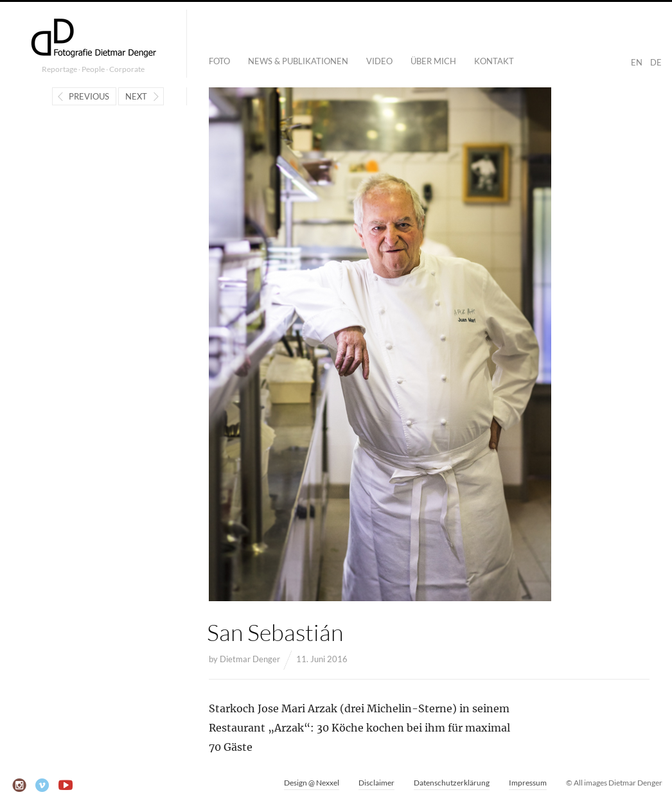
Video (379, 61)
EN (637, 62)
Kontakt (494, 61)
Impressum (528, 783)
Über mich (433, 61)
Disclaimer (376, 783)
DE (656, 62)
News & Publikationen (298, 61)
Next (136, 96)
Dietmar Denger (250, 659)
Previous (89, 96)
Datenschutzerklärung (452, 783)
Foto (219, 61)
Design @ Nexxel (312, 783)
